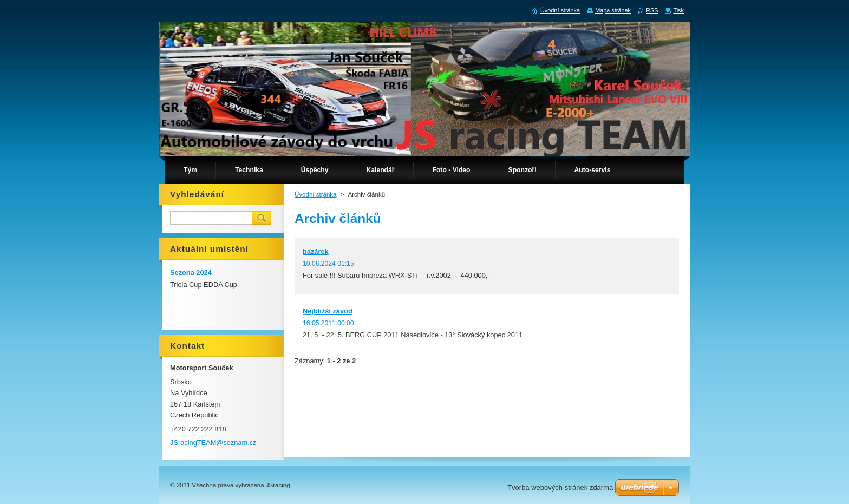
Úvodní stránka (315, 194)
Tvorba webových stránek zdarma (560, 487)
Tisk (678, 10)
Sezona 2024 (191, 273)
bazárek (316, 251)
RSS (652, 10)
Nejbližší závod (328, 311)
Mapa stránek (613, 10)
